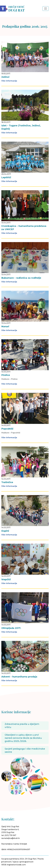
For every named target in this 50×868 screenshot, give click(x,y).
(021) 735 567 (10, 835)
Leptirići (6, 177)
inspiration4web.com (16, 865)
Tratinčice (7, 482)
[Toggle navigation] (46, 9)
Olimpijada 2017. (11, 628)
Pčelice (6, 375)
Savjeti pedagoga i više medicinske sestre (25, 750)
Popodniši (7, 429)
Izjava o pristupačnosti (23, 862)
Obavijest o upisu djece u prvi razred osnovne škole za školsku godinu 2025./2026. (23, 738)
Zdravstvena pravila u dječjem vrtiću (22, 726)
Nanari (5, 326)
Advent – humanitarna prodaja (19, 677)
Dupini (5, 531)
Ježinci (5, 77)
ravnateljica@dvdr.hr (11, 838)
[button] (3, 9)
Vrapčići (6, 579)
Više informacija (9, 81)
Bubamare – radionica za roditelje (21, 278)
